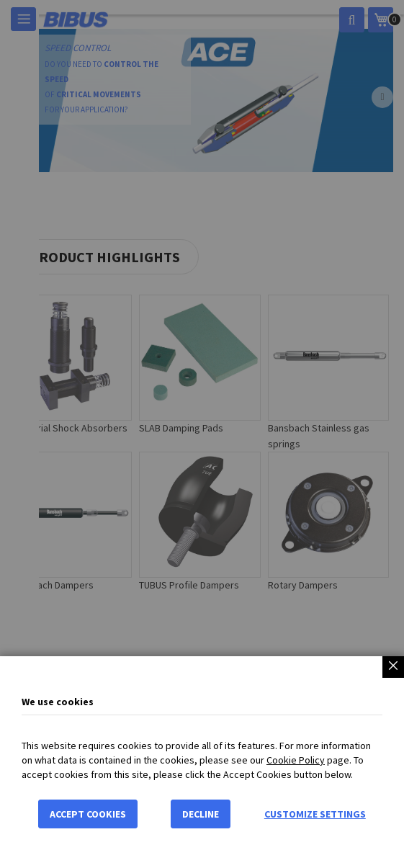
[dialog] (202, 434)
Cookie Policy (296, 760)
